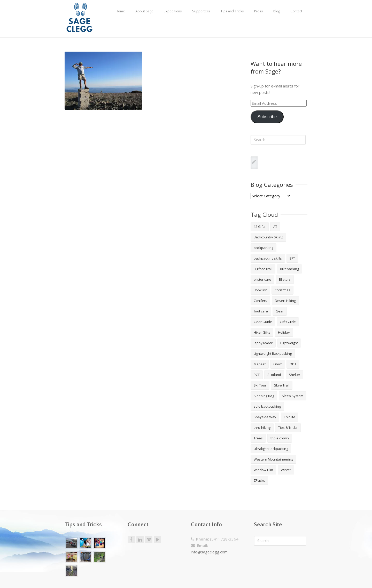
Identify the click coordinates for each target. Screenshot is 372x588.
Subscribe (267, 117)
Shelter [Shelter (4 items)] (295, 375)
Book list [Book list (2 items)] (260, 290)
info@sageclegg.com (209, 552)
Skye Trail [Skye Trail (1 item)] (282, 385)
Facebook (131, 540)
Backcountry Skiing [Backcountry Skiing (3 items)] (268, 237)
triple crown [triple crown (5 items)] (280, 438)
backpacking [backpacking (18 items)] (263, 248)
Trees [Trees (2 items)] (258, 438)
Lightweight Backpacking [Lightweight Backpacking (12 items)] (273, 353)
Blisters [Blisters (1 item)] (285, 279)
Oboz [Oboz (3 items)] (278, 364)
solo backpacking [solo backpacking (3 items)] (267, 406)
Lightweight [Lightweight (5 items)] (289, 343)
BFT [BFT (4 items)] (292, 258)
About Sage (144, 11)
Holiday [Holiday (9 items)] (284, 332)
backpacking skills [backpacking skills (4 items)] (268, 258)
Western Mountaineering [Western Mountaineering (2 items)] (273, 459)
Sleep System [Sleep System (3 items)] (293, 396)
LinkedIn (140, 540)
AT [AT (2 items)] (275, 227)
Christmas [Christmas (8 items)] (282, 290)
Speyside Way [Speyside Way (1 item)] (265, 417)
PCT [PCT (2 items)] (257, 375)
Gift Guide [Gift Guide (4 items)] (288, 322)
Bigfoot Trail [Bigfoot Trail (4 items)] (263, 269)
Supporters (201, 11)
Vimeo (149, 540)
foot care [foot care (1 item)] (261, 311)
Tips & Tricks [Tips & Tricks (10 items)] (288, 428)
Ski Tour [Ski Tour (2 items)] (260, 385)
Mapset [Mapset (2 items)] (260, 364)
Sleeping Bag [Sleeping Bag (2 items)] (264, 396)
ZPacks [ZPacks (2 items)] (259, 480)
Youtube (158, 539)
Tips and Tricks (232, 11)
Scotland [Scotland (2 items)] (274, 375)
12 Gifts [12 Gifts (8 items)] (260, 227)
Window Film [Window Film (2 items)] (263, 470)
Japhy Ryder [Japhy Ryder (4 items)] (263, 343)
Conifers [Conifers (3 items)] (260, 301)
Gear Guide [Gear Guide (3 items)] (263, 322)
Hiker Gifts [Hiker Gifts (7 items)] (262, 332)
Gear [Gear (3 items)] (280, 311)
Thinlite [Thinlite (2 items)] (290, 417)
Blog (277, 11)
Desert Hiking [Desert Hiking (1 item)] (285, 301)
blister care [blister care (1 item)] (262, 279)
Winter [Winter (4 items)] (286, 470)
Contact (296, 11)
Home (120, 11)
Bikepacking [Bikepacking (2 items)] (289, 269)
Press (259, 11)
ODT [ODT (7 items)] (293, 364)
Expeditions (173, 11)
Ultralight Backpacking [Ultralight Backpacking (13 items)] (271, 449)
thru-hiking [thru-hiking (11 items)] (262, 428)
